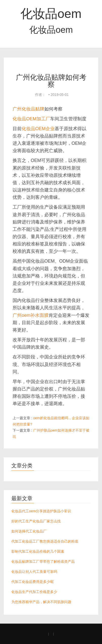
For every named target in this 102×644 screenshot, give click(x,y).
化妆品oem (51, 14)
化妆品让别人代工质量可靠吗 (34, 572)
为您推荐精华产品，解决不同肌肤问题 (41, 602)
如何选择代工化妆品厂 (29, 531)
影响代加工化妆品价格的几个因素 (38, 551)
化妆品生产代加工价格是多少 (34, 592)
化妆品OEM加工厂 (31, 119)
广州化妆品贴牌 (28, 109)
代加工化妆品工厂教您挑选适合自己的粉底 (45, 541)
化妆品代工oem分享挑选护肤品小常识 (41, 511)
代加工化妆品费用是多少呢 (32, 582)
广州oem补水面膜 (31, 315)
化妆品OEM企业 (38, 129)
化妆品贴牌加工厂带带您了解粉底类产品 (43, 562)
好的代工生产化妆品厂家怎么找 (36, 521)
